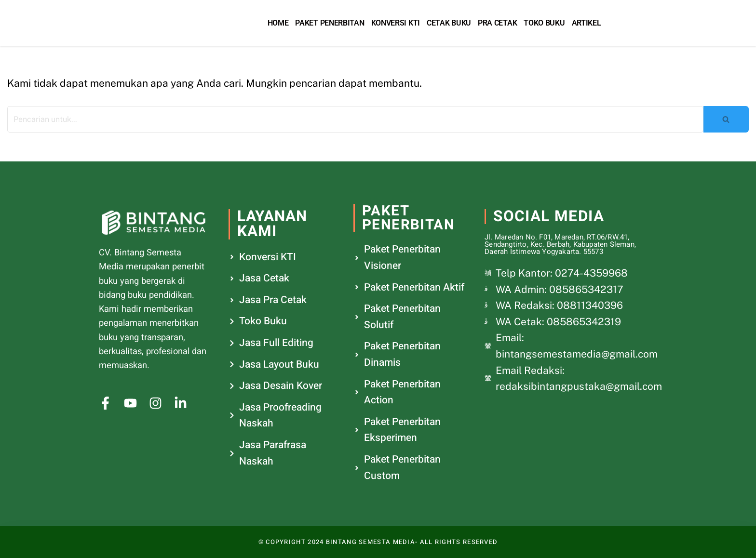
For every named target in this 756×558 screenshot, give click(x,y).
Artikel (587, 23)
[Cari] (355, 119)
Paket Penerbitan (330, 23)
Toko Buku (544, 23)
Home (278, 23)
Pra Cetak (497, 23)
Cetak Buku (449, 23)
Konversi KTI (396, 23)
